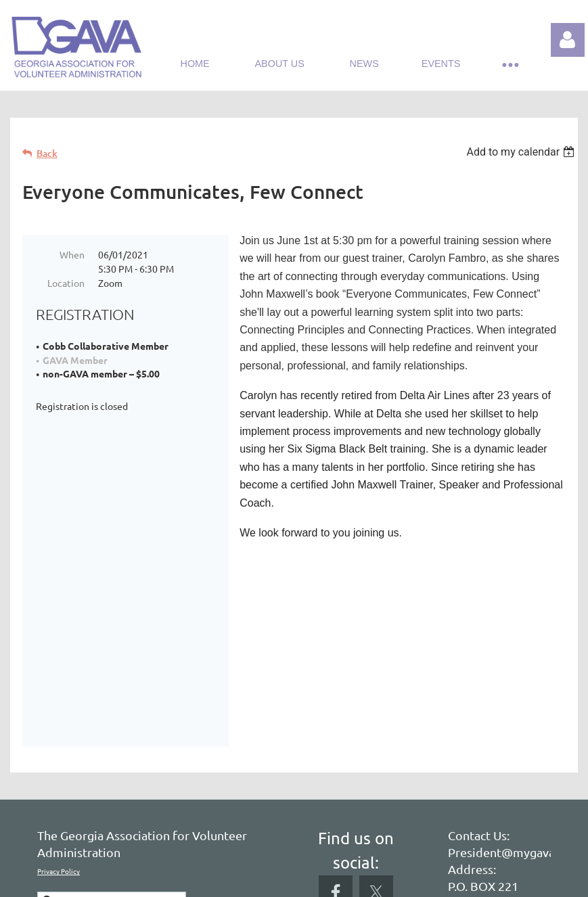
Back (47, 153)
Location (66, 283)
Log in (568, 40)
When (72, 254)
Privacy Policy (59, 737)
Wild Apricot (416, 880)
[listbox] (522, 152)
